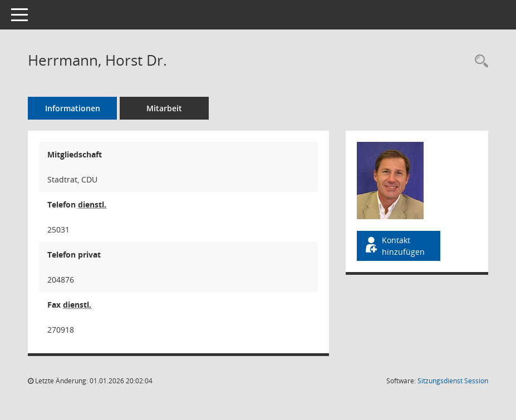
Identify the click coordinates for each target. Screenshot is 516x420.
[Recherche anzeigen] (479, 61)
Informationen (73, 108)
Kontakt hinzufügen (394, 246)
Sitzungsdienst (453, 381)
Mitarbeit (164, 108)
